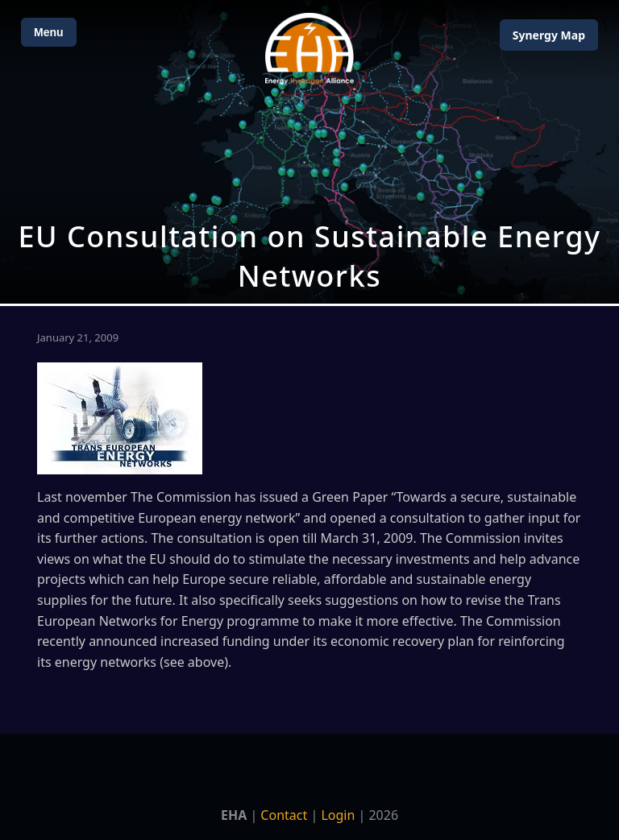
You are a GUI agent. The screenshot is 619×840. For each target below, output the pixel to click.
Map (549, 35)
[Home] (309, 49)
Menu (49, 32)
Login (338, 815)
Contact (284, 815)
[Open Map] (309, 152)
